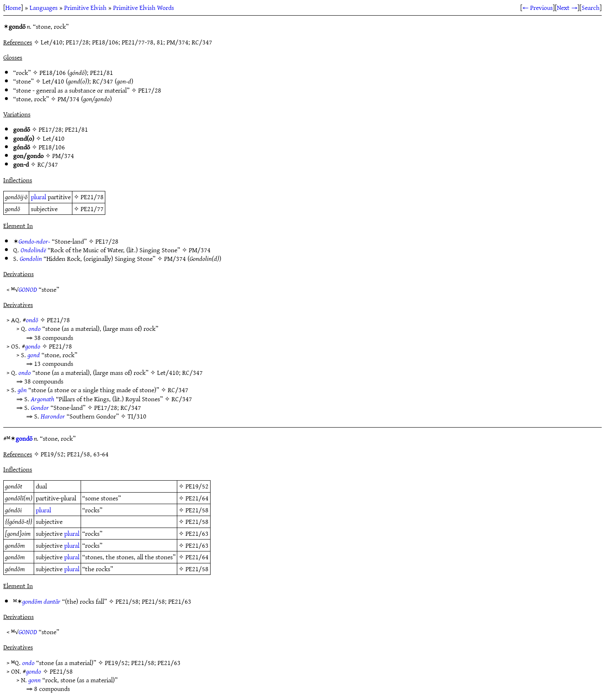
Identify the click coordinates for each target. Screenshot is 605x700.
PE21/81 (102, 72)
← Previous (538, 7)
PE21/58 (197, 510)
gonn (35, 680)
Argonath (43, 399)
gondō (24, 438)
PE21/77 (92, 209)
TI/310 (137, 416)
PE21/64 (197, 498)
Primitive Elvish (85, 7)
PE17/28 (150, 90)
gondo (33, 346)
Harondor (53, 416)
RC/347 (103, 81)
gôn (22, 390)
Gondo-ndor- (34, 241)
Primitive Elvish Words (144, 7)
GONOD (28, 289)
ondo (35, 328)
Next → (567, 7)
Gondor (40, 407)
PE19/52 (197, 486)
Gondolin (31, 258)
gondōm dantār (41, 601)
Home (13, 7)
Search (591, 7)
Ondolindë (33, 250)
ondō (32, 320)
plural (38, 197)
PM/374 (68, 99)
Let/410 (53, 81)
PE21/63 (197, 533)
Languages (44, 7)
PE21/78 (92, 197)
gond (34, 355)
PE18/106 (53, 72)
